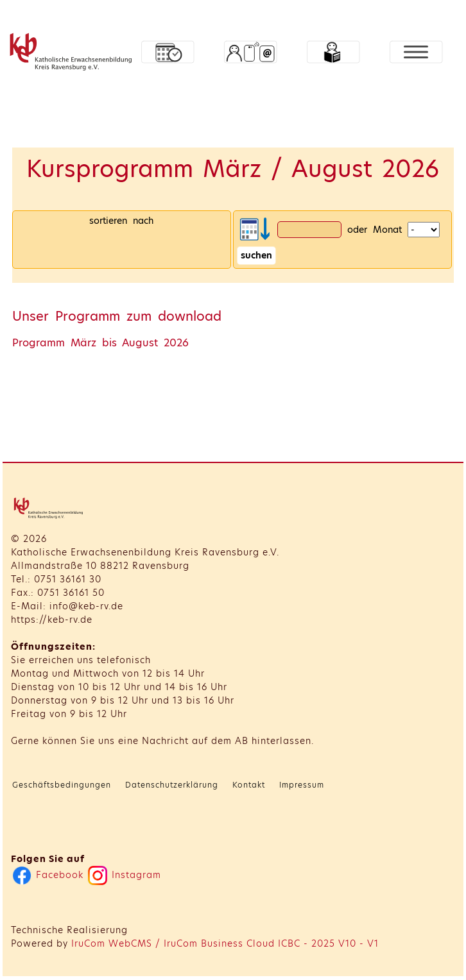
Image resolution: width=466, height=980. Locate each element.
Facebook (48, 875)
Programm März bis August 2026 (100, 343)
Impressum (302, 785)
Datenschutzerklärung (172, 785)
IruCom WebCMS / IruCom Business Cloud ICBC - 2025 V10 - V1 (225, 943)
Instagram (125, 875)
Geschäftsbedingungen (62, 785)
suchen (256, 255)
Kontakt (249, 785)
